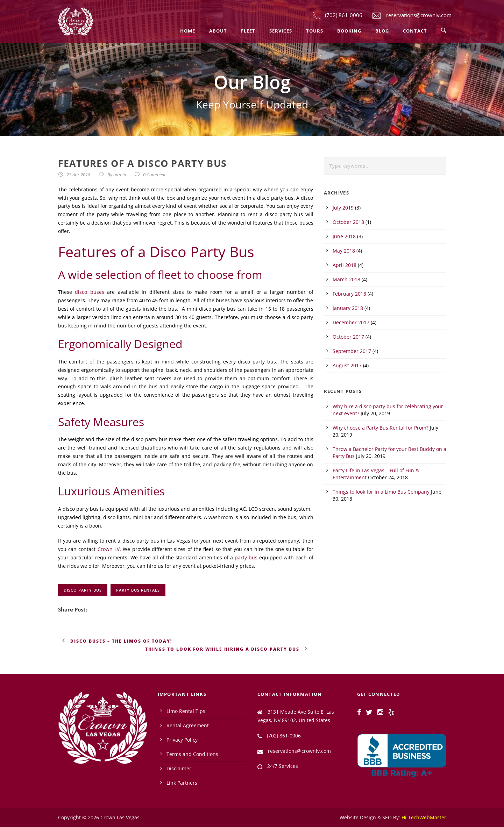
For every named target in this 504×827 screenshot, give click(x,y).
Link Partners (182, 783)
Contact (415, 31)
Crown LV (109, 549)
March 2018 (346, 279)
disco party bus (83, 590)
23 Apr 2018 (78, 175)
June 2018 (344, 236)
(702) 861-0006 (344, 15)
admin (120, 175)
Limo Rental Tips (186, 711)
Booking (349, 31)
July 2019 (343, 208)
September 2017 (352, 351)
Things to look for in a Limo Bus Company (381, 492)
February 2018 (349, 294)
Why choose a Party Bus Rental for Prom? (381, 428)
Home (188, 31)
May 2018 (344, 251)
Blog (382, 31)
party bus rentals (138, 590)
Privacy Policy (182, 740)
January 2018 (348, 308)
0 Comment (154, 175)
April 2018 (345, 265)
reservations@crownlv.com (419, 15)
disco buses (90, 292)
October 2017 (348, 337)
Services (281, 31)
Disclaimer (179, 768)
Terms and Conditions (192, 754)
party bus (246, 557)
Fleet (248, 31)
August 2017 (347, 365)
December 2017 (351, 322)
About (218, 31)
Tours (315, 31)
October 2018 (348, 222)
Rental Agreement (188, 725)
